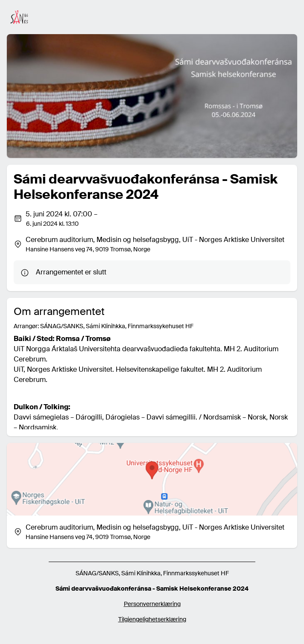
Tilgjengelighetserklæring (152, 619)
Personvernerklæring (152, 604)
